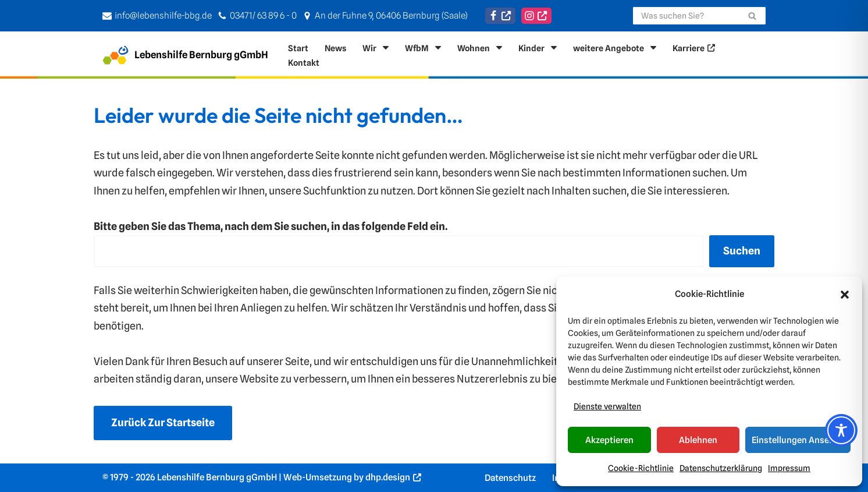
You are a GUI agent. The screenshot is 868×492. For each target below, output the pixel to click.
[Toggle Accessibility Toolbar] (841, 430)
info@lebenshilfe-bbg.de (163, 15)
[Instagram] (536, 16)
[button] (845, 295)
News (335, 48)
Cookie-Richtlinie (641, 468)
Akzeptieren (609, 440)
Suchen (742, 251)
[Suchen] (686, 16)
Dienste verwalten (607, 406)
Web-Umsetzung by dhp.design (347, 477)
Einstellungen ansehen (798, 440)
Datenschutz (510, 478)
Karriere (689, 48)
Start (298, 48)
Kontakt (304, 63)
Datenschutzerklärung (721, 468)
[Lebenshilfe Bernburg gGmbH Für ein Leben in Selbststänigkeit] (185, 55)
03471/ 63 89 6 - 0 (263, 15)
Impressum (789, 468)
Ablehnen (698, 440)
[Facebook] (500, 16)
